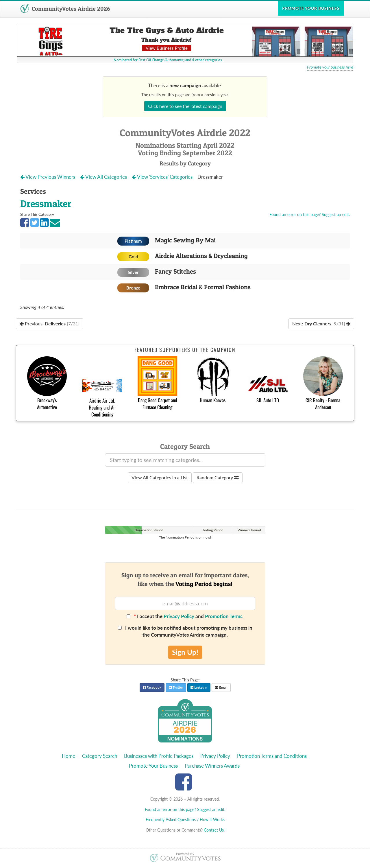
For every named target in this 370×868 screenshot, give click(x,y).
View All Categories (104, 177)
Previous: (50, 324)
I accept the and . (185, 616)
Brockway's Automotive (47, 404)
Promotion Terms (224, 616)
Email (221, 687)
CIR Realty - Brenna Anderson (323, 404)
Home (69, 756)
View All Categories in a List (160, 477)
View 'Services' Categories (163, 177)
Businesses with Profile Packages (159, 756)
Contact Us (214, 830)
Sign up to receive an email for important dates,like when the (185, 579)
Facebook (152, 687)
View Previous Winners (48, 177)
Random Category (218, 477)
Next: (321, 324)
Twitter (176, 687)
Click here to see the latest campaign (185, 106)
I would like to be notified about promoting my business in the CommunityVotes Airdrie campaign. (185, 631)
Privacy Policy (179, 616)
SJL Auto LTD (268, 400)
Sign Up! (185, 652)
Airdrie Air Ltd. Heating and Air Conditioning (102, 408)
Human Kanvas (213, 400)
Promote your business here (330, 67)
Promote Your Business (153, 766)
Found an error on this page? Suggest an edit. (310, 214)
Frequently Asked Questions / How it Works (185, 820)
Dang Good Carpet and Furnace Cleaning (158, 404)
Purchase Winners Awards (212, 766)
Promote (311, 8)
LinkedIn (199, 687)
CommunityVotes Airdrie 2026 (65, 9)
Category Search (100, 756)
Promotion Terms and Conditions (272, 756)
